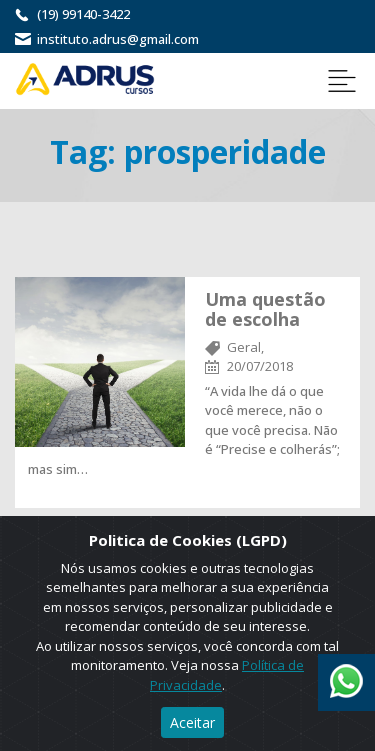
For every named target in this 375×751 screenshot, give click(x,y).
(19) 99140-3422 (83, 14)
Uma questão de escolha (265, 309)
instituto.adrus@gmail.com (118, 39)
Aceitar (192, 722)
